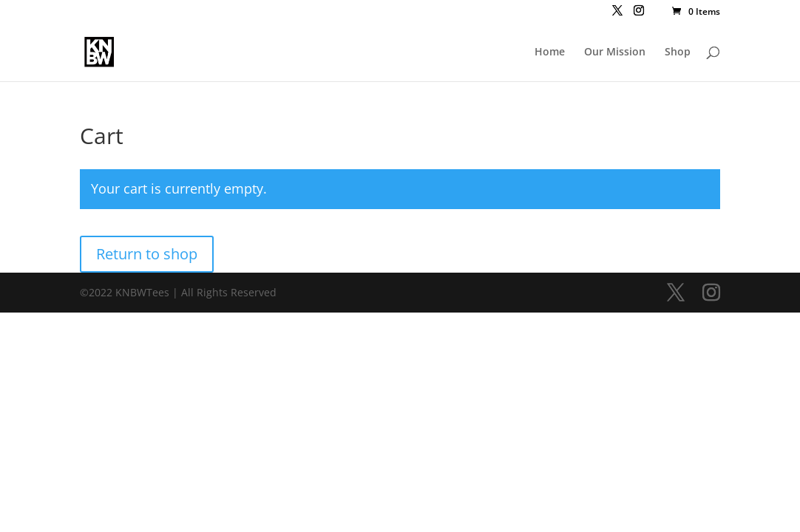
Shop (678, 52)
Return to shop (147, 254)
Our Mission (615, 52)
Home (550, 52)
